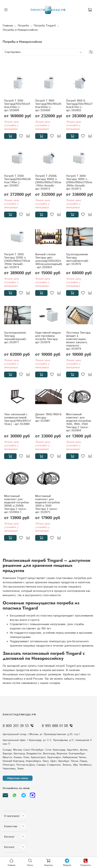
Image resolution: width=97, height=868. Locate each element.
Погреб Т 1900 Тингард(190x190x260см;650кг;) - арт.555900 (48, 106)
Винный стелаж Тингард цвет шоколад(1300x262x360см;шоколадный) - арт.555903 (48, 261)
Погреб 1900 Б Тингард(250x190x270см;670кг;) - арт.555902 (79, 106)
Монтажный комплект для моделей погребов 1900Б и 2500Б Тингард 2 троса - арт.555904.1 (16, 504)
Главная (8, 26)
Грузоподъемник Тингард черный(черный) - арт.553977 (16, 338)
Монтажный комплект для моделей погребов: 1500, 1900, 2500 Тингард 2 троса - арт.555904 (79, 422)
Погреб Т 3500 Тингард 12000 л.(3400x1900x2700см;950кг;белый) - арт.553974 (17, 261)
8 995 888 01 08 (58, 726)
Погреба (23, 26)
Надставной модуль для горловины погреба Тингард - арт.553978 (48, 338)
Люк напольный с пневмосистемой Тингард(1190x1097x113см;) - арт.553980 (17, 419)
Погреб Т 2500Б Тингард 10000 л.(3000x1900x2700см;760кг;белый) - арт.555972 (48, 182)
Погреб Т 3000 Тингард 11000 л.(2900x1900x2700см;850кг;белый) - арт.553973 (79, 182)
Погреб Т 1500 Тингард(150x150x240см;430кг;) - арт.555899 (17, 106)
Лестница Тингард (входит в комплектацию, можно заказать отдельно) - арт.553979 (78, 341)
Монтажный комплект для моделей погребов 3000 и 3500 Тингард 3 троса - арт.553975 (47, 504)
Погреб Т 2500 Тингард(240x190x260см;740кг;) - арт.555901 (17, 181)
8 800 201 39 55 (19, 726)
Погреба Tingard (45, 26)
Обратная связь (18, 778)
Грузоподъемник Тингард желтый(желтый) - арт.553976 (78, 259)
